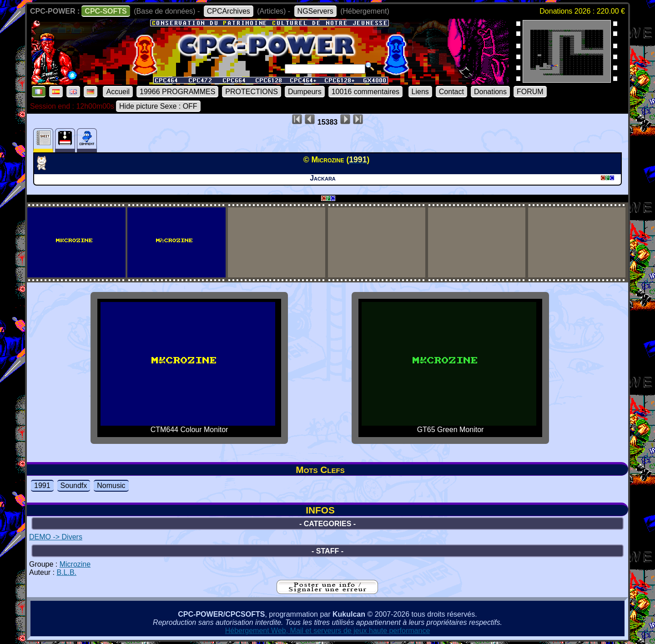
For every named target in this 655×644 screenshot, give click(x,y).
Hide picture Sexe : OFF (158, 106)
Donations (490, 92)
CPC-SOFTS (106, 11)
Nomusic (111, 486)
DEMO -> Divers (56, 537)
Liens (420, 92)
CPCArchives (229, 11)
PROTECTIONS (252, 92)
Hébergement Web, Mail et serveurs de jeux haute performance (328, 631)
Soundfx (74, 486)
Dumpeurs (305, 92)
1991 (42, 486)
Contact (451, 92)
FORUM (530, 92)
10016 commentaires (365, 92)
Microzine (75, 564)
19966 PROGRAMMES (177, 92)
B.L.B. (66, 572)
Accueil (118, 92)
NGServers (315, 11)
